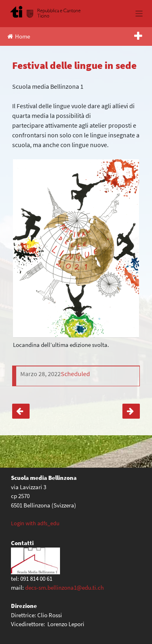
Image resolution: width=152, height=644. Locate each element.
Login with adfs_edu (35, 523)
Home (19, 36)
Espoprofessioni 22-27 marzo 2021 (21, 411)
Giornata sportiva (131, 411)
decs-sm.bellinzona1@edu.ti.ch (64, 587)
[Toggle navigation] (139, 14)
